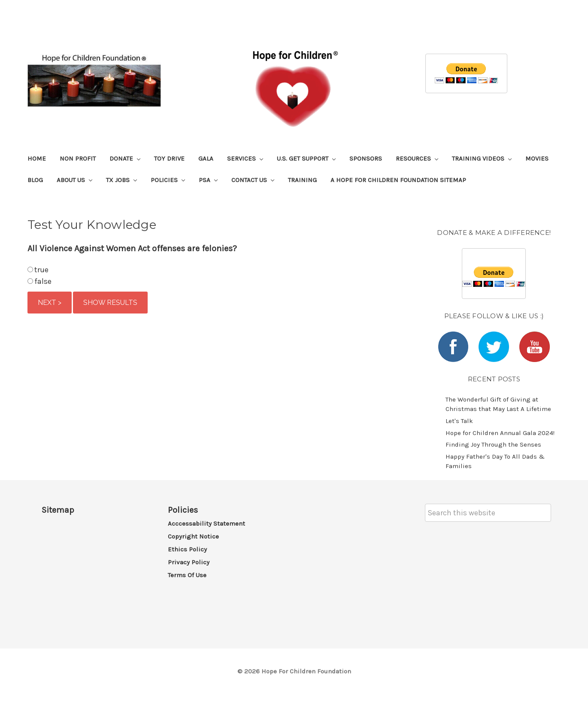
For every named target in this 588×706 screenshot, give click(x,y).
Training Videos (482, 158)
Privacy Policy (189, 562)
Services (245, 158)
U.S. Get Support (306, 158)
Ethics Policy (187, 549)
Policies (168, 180)
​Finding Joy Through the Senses (493, 444)
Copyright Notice (193, 536)
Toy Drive (169, 158)
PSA (208, 180)
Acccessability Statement (206, 523)
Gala (206, 158)
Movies (537, 158)
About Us (74, 180)
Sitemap (58, 510)
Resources (417, 158)
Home (37, 158)
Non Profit (78, 158)
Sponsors (366, 158)
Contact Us (253, 180)
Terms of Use (187, 575)
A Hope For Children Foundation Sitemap (398, 180)
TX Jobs (121, 180)
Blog (35, 180)
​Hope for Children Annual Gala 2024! (500, 433)
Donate (125, 158)
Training (302, 180)
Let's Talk (459, 421)
